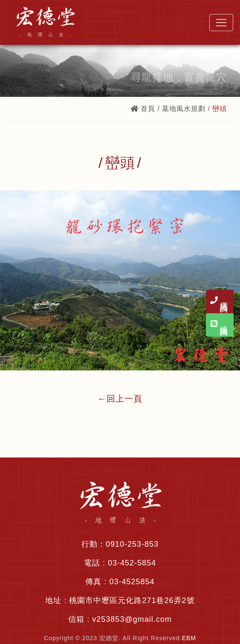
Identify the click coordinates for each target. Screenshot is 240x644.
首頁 (143, 109)
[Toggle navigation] (221, 23)
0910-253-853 (132, 544)
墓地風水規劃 (184, 109)
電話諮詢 (224, 303)
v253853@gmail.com (132, 619)
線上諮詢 (224, 330)
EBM (189, 638)
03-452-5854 (132, 563)
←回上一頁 (120, 399)
